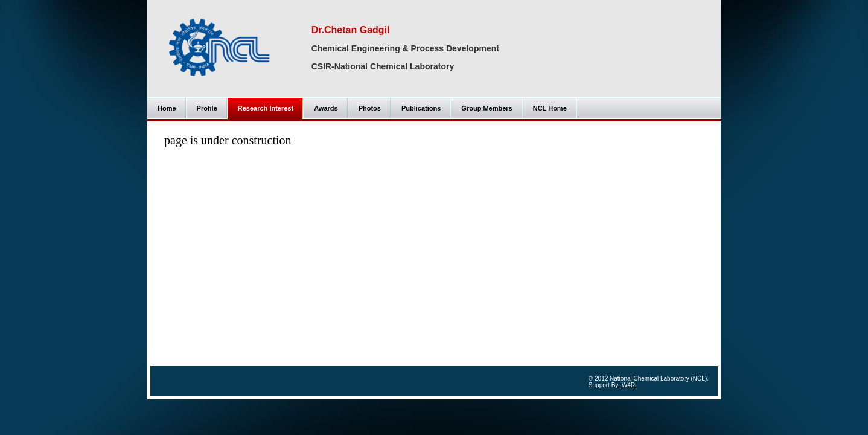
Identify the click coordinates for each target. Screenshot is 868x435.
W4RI (629, 385)
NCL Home (550, 108)
